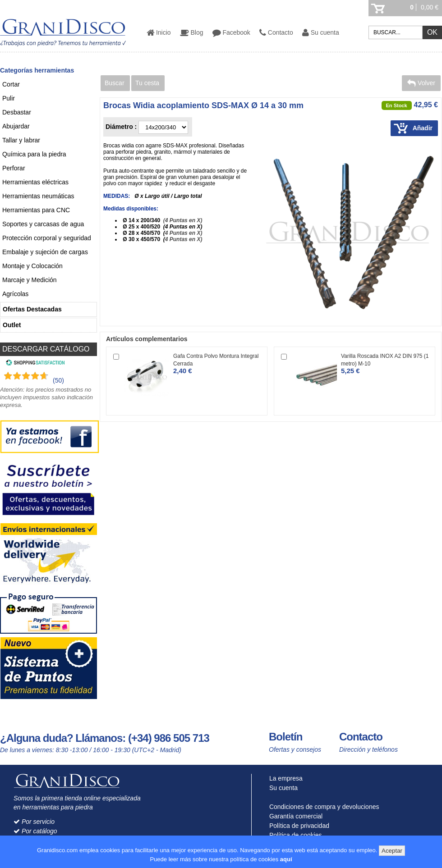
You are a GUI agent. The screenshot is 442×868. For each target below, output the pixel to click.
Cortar (11, 84)
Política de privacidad (297, 826)
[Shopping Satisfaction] (34, 364)
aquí (286, 859)
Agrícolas (15, 294)
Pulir (9, 98)
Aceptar (392, 851)
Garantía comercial (294, 816)
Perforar (14, 168)
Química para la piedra (34, 154)
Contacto (276, 32)
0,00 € (430, 7)
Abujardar (16, 126)
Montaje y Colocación (32, 266)
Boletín (285, 737)
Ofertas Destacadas (32, 309)
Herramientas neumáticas (38, 196)
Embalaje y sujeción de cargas (45, 252)
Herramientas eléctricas (35, 182)
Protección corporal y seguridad (47, 238)
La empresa (284, 778)
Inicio (159, 32)
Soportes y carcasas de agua (43, 224)
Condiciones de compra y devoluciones (322, 807)
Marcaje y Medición (30, 280)
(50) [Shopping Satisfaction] (58, 380)
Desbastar (17, 112)
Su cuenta (321, 32)
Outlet (12, 325)
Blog (192, 32)
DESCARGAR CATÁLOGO (46, 349)
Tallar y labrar (21, 140)
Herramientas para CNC (36, 210)
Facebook (231, 32)
